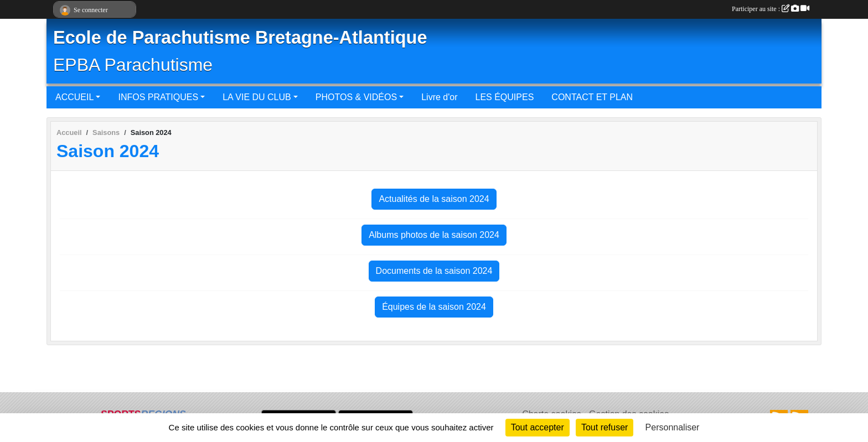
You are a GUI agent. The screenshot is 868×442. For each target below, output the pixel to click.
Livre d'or (439, 97)
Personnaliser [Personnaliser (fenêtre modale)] (673, 427)
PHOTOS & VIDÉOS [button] (356, 97)
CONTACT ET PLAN (592, 97)
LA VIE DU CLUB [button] (257, 97)
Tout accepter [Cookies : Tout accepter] (538, 427)
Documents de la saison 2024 (434, 271)
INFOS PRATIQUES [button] (158, 97)
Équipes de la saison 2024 (434, 307)
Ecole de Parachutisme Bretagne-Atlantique (240, 38)
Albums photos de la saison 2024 (434, 235)
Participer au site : (771, 9)
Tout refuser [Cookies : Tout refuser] (604, 427)
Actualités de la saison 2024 (434, 199)
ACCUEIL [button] (74, 97)
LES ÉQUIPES (505, 97)
